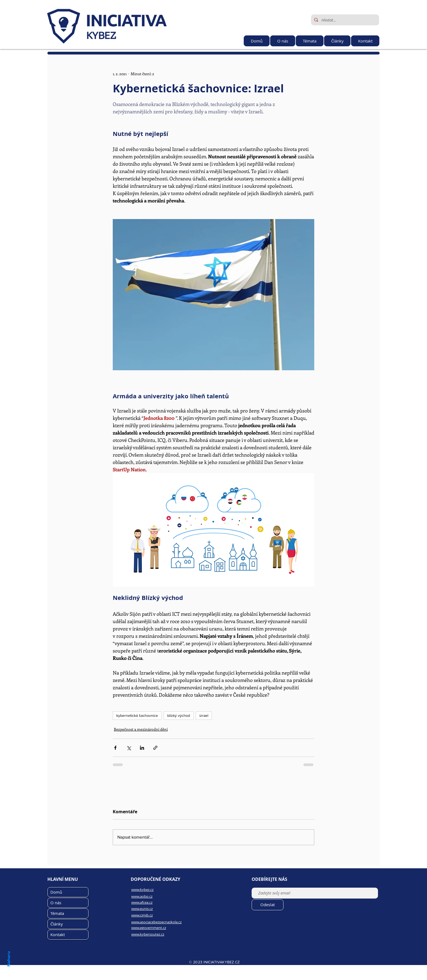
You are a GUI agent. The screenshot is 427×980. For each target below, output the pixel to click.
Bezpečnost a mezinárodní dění (141, 729)
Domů (56, 892)
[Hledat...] (344, 20)
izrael (204, 715)
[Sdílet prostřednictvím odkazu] (155, 748)
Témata (57, 913)
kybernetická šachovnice (137, 715)
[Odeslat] (268, 905)
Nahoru (8, 959)
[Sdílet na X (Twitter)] (129, 748)
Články (57, 924)
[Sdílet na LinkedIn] (142, 748)
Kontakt (58, 935)
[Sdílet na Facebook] (115, 748)
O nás (56, 903)
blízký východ (179, 715)
